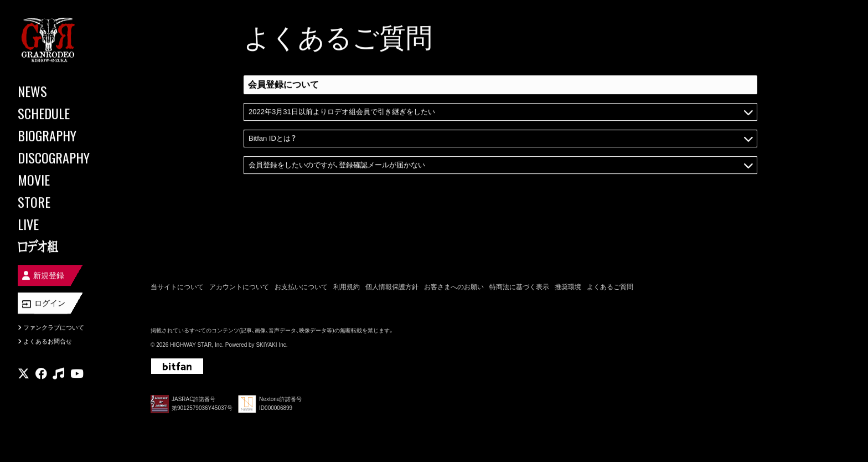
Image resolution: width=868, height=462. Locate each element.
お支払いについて (301, 287)
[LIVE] (66, 224)
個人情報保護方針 (392, 287)
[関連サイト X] (24, 374)
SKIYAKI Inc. (272, 345)
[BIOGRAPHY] (66, 135)
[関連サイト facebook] (41, 374)
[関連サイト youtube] (77, 374)
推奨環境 (568, 287)
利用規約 (347, 287)
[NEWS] (66, 91)
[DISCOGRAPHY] (66, 157)
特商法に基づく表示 (519, 287)
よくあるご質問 (610, 287)
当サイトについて (177, 287)
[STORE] (66, 202)
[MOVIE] (66, 179)
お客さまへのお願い (454, 287)
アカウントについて (239, 287)
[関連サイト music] (58, 374)
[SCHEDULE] (66, 113)
